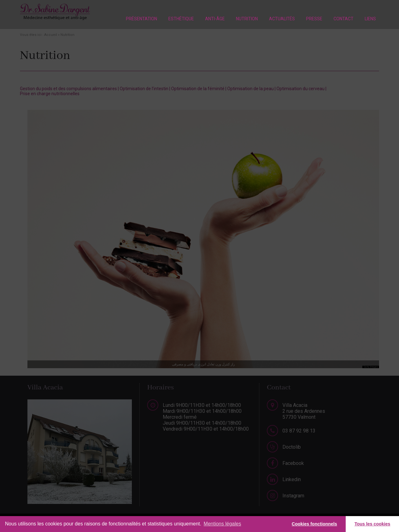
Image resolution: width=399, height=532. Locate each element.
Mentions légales (222, 524)
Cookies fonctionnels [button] (315, 524)
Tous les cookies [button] (372, 524)
